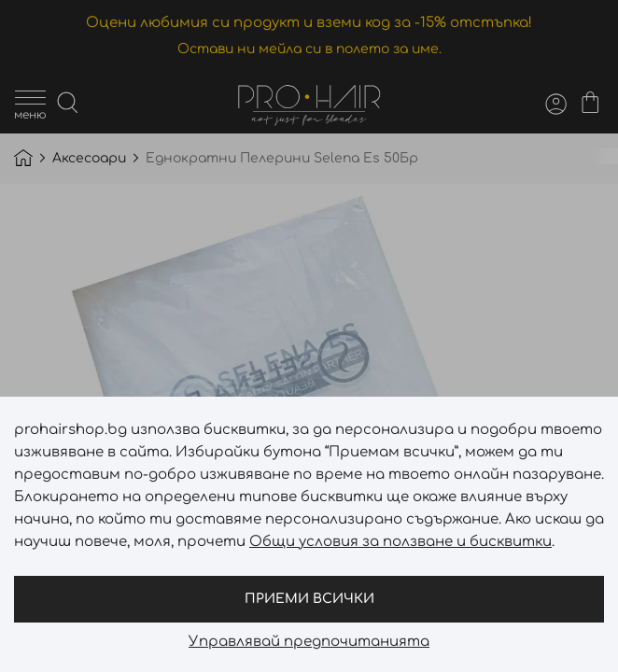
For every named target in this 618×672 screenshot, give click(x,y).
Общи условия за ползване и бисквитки (400, 542)
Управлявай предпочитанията (309, 642)
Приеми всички (309, 599)
